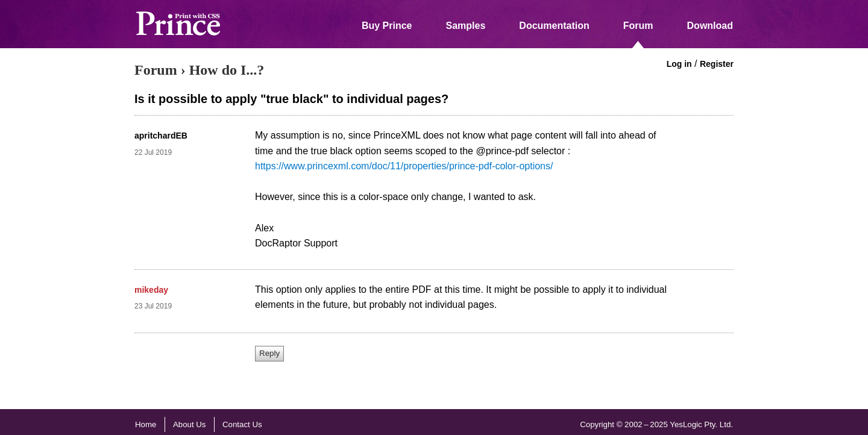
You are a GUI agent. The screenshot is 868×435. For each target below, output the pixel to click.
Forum (638, 26)
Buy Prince (387, 26)
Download (710, 26)
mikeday (151, 290)
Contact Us (242, 424)
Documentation (554, 26)
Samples (466, 26)
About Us (190, 424)
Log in (679, 64)
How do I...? (227, 70)
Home (146, 424)
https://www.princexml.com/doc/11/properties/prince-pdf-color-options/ (404, 166)
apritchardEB (161, 136)
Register (717, 64)
